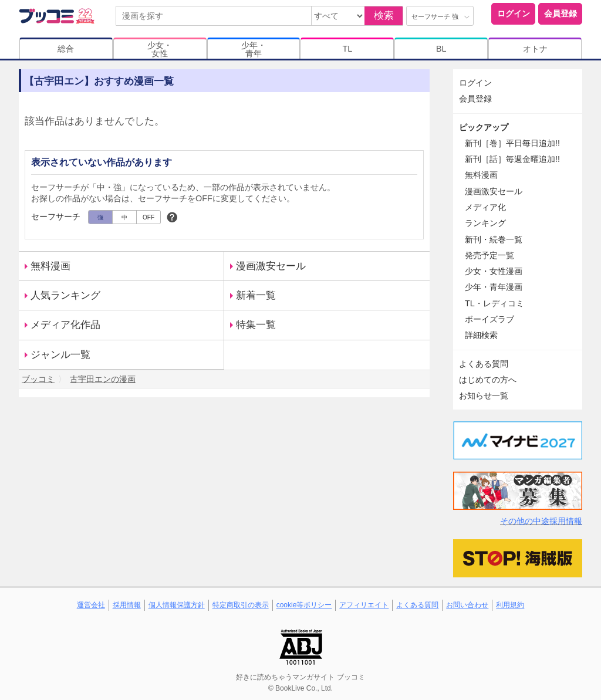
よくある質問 (484, 364)
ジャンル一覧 (60, 355)
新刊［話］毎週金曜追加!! (512, 159)
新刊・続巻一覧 (494, 239)
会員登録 (561, 13)
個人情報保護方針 (177, 605)
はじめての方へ (488, 380)
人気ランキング (65, 295)
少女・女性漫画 (494, 271)
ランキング (485, 223)
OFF (148, 217)
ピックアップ (484, 127)
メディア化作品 (65, 325)
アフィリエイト (364, 605)
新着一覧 (256, 295)
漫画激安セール (271, 266)
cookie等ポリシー (304, 605)
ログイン (514, 13)
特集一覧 (256, 325)
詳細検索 (481, 335)
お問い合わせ (467, 605)
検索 (384, 16)
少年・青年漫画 (494, 287)
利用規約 (510, 605)
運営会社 (91, 605)
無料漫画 (50, 266)
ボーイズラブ (489, 319)
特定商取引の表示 (241, 605)
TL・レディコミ (494, 303)
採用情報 (127, 605)
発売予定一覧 (489, 255)
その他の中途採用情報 (541, 521)
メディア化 (485, 207)
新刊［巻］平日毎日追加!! (512, 143)
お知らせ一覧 (484, 395)
